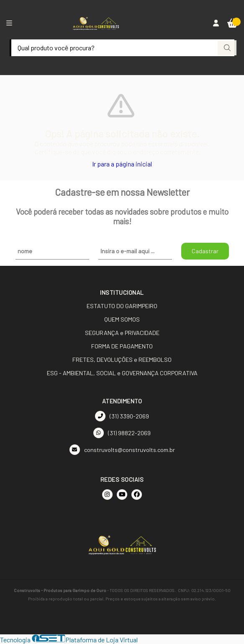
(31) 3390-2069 (122, 416)
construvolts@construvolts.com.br (122, 450)
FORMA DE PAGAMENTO (122, 346)
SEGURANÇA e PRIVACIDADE (122, 333)
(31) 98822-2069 (122, 433)
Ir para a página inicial (122, 164)
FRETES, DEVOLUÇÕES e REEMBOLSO (122, 360)
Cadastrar (205, 251)
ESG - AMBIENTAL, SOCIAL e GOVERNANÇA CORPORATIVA (122, 373)
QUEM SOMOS (122, 319)
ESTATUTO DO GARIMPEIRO (122, 306)
